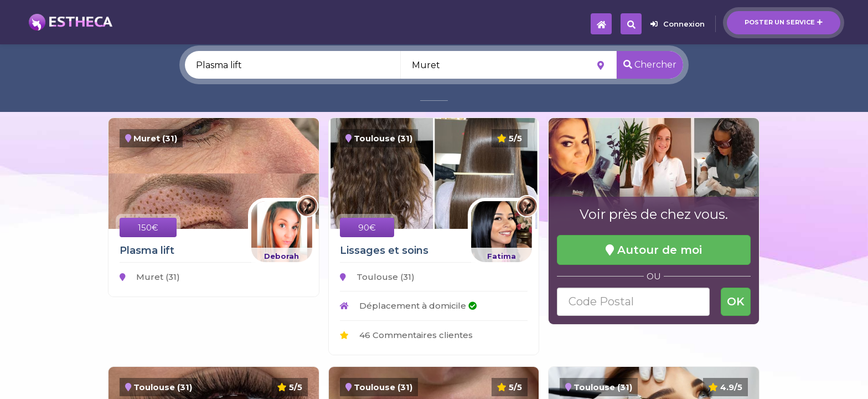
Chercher (650, 65)
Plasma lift (147, 250)
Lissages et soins (384, 250)
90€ (367, 227)
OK (736, 301)
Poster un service (784, 22)
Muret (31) (150, 277)
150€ (148, 227)
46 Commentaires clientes (406, 335)
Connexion (678, 24)
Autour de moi (654, 250)
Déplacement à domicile (408, 306)
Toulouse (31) (377, 277)
